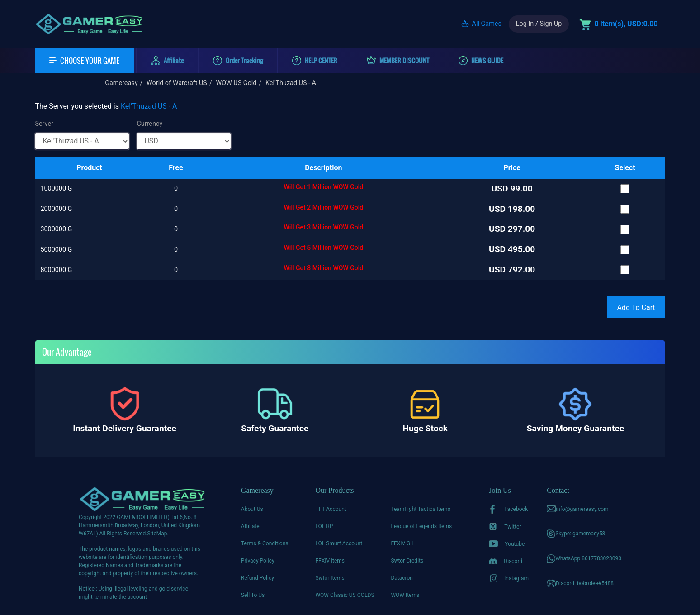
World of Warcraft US (177, 83)
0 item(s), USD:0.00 (626, 24)
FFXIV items (330, 561)
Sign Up (551, 24)
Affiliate (250, 526)
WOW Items (405, 595)
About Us (252, 509)
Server (44, 124)
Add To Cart (636, 307)
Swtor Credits (407, 561)
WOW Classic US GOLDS (345, 595)
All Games (487, 24)
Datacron (402, 578)
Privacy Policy (258, 561)
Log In (525, 24)
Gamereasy (121, 83)
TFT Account (331, 509)
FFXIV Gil (402, 543)
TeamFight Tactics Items (420, 509)
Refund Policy (258, 578)
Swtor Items (330, 578)
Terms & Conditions (265, 543)
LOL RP (324, 526)
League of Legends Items (421, 526)
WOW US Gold (236, 83)
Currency (149, 124)
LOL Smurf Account (339, 543)
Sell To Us (253, 595)
